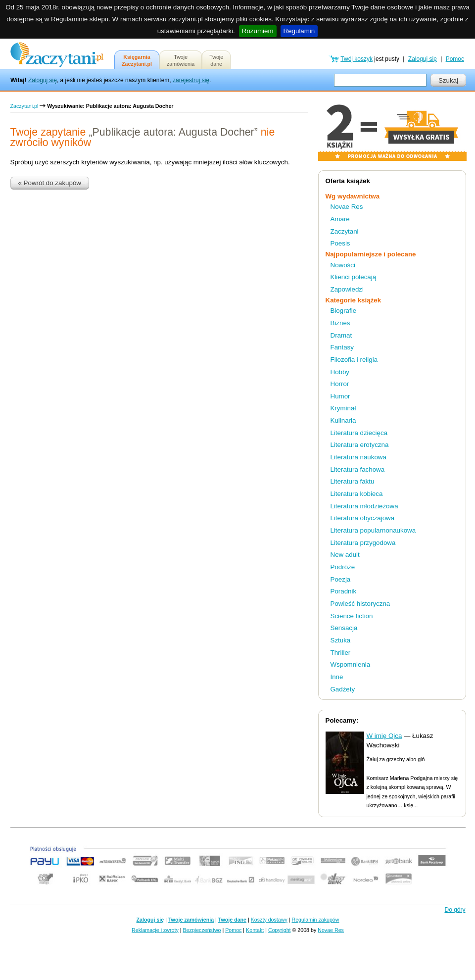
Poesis (340, 243)
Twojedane (216, 60)
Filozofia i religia (354, 360)
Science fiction (352, 616)
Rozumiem (258, 31)
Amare (340, 219)
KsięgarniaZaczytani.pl (137, 60)
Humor (340, 396)
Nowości (343, 265)
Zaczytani (345, 231)
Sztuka (341, 640)
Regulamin (299, 31)
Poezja (341, 579)
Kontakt (255, 930)
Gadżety (343, 689)
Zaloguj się (43, 80)
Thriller (341, 653)
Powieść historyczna (360, 604)
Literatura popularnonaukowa (373, 530)
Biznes (340, 323)
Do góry (455, 910)
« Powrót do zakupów (50, 183)
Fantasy (342, 347)
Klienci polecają (354, 277)
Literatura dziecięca (359, 433)
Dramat (341, 335)
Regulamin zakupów (316, 920)
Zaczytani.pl (24, 106)
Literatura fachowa (358, 469)
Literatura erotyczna (360, 445)
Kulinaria (343, 420)
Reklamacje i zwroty (155, 930)
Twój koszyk (356, 59)
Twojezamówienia (181, 60)
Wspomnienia (351, 664)
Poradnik (344, 591)
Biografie (344, 311)
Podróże (343, 567)
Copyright (280, 930)
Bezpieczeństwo (202, 930)
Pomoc (455, 59)
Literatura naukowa (358, 457)
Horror (340, 384)
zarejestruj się (191, 80)
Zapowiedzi (347, 289)
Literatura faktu (353, 481)
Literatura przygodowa (363, 543)
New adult (345, 555)
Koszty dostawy (269, 920)
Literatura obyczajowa (363, 518)
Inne (337, 677)
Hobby (340, 372)
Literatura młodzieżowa (364, 506)
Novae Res (347, 207)
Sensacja (344, 628)
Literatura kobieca (357, 494)
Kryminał (343, 408)
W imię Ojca (384, 736)
